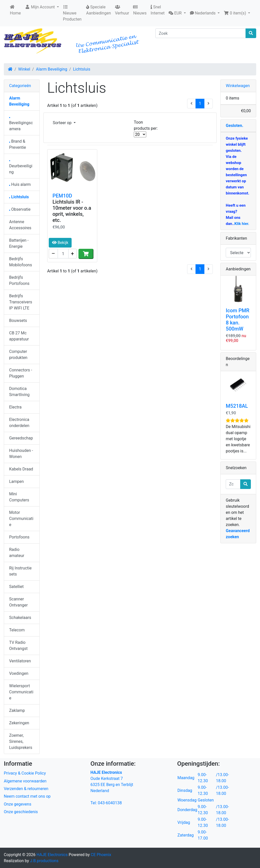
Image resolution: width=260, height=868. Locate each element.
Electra (15, 407)
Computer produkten (18, 355)
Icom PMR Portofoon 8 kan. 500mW (238, 320)
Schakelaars (20, 618)
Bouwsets (18, 321)
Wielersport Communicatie (21, 692)
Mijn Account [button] (40, 7)
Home (15, 10)
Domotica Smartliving (19, 392)
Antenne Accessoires (20, 225)
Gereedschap (21, 438)
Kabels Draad (21, 469)
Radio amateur (17, 553)
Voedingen (19, 673)
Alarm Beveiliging (51, 69)
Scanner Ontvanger (18, 602)
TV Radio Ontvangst (18, 645)
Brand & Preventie (18, 144)
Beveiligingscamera (21, 124)
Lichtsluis (82, 69)
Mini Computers (19, 497)
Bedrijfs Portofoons (19, 280)
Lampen (17, 481)
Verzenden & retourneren (26, 789)
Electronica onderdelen (19, 423)
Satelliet (16, 587)
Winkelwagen (238, 86)
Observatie (20, 209)
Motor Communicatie (21, 519)
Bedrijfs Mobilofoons (21, 262)
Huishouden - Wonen (21, 454)
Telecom (17, 630)
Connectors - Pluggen (21, 373)
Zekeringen (19, 723)
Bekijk (60, 243)
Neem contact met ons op (27, 796)
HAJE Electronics (52, 855)
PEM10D (62, 196)
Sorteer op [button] (63, 123)
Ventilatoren (20, 661)
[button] (177, 13)
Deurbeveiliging (21, 167)
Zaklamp (17, 710)
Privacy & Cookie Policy (25, 773)
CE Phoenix (101, 855)
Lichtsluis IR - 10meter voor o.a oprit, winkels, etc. (72, 211)
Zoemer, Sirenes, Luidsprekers (21, 741)
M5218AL (237, 406)
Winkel (24, 69)
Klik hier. (242, 224)
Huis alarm (20, 184)
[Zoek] (201, 33)
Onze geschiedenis (21, 812)
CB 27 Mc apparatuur (19, 336)
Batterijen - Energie (19, 243)
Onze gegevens (18, 804)
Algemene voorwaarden (25, 781)
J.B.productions (44, 861)
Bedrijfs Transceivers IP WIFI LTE (21, 302)
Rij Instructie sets (20, 571)
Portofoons (19, 537)
